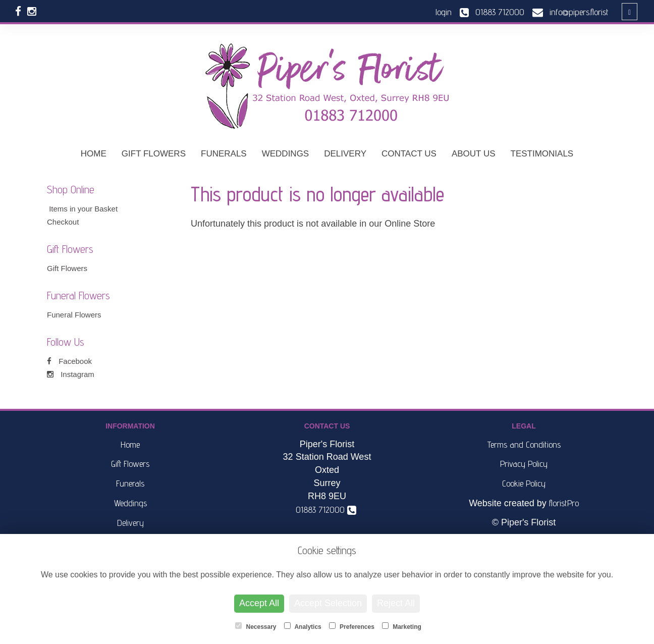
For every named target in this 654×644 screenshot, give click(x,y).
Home (94, 154)
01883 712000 (326, 509)
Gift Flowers (154, 154)
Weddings (286, 154)
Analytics (303, 626)
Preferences (352, 626)
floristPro (564, 503)
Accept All (259, 603)
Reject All (396, 603)
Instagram (71, 374)
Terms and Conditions (524, 444)
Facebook (69, 361)
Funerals (224, 154)
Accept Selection (328, 603)
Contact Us (409, 154)
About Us (474, 154)
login (444, 12)
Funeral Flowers (74, 315)
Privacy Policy (524, 464)
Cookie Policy (524, 483)
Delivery (345, 154)
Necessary (256, 626)
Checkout (63, 222)
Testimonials (542, 154)
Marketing (402, 626)
